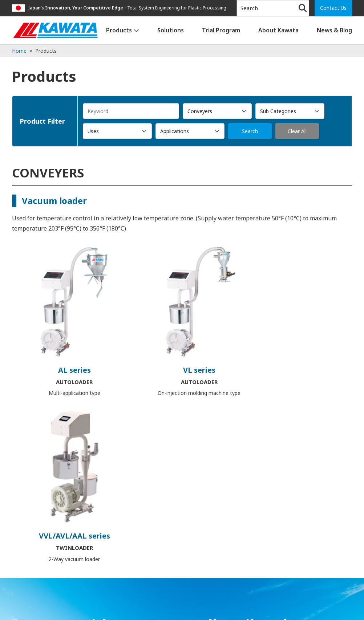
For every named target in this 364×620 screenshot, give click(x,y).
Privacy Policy (31, 609)
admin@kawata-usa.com (110, 576)
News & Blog (334, 30)
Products (119, 30)
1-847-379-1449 (41, 576)
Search (250, 131)
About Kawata (278, 30)
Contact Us (333, 8)
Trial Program (221, 30)
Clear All (297, 131)
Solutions (171, 30)
